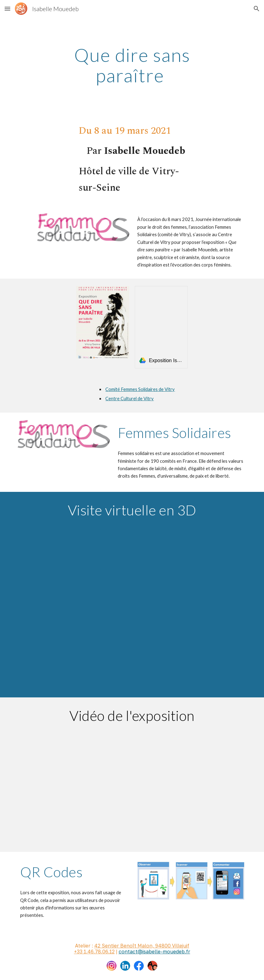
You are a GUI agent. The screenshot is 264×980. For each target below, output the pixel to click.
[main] (132, 65)
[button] (7, 9)
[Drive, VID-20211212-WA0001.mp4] (132, 783)
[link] (161, 327)
